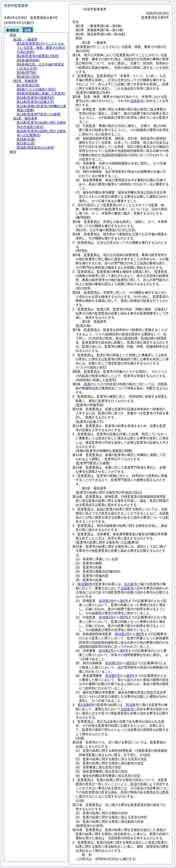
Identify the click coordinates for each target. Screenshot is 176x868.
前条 (87, 384)
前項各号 (132, 705)
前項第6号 (85, 584)
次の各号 (131, 584)
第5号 (124, 601)
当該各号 (137, 101)
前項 (100, 509)
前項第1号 (106, 601)
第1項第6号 (86, 705)
